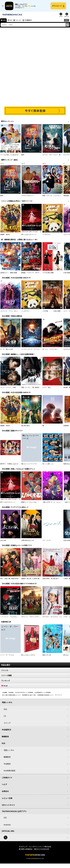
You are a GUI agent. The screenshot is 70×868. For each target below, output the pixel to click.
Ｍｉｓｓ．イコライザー (50, 349)
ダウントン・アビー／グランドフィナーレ (34, 617)
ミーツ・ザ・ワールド (7, 655)
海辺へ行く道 (47, 655)
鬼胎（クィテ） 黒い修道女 (30, 387)
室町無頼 (66, 196)
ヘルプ (4, 784)
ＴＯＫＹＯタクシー (28, 196)
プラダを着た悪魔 (48, 273)
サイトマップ (58, 695)
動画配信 (5, 736)
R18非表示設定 (10, 771)
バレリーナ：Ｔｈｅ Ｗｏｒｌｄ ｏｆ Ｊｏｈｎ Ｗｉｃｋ (20, 311)
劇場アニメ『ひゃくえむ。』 (30, 502)
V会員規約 (11, 692)
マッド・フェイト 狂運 (8, 387)
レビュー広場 (7, 798)
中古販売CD (28, 20)
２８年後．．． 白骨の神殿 (51, 311)
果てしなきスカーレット (29, 234)
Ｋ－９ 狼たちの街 (7, 349)
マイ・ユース (47, 540)
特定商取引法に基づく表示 (29, 695)
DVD (4, 20)
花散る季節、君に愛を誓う (51, 579)
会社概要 (5, 692)
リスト (61, 16)
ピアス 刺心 (47, 387)
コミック (18, 20)
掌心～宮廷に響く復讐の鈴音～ (10, 579)
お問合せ (5, 791)
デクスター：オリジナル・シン (52, 617)
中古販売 (7, 764)
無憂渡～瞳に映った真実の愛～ (31, 579)
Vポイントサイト (8, 805)
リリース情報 (35, 675)
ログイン (67, 16)
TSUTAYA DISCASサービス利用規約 (24, 692)
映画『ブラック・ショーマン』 (52, 196)
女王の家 (3, 540)
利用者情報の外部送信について (45, 695)
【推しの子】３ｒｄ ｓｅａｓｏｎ (54, 502)
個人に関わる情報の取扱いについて (12, 695)
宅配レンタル (9, 750)
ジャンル (35, 670)
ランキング (35, 681)
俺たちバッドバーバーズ (29, 464)
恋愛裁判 (66, 426)
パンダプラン (47, 234)
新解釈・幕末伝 (5, 234)
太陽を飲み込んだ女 (28, 540)
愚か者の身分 (25, 426)
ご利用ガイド (7, 778)
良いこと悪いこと (48, 464)
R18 (67, 20)
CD (11, 20)
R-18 (35, 686)
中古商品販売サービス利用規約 (43, 692)
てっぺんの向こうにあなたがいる (11, 155)
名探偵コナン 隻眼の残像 (9, 273)
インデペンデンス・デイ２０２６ (32, 349)
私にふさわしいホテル (28, 655)
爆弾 (23, 155)
